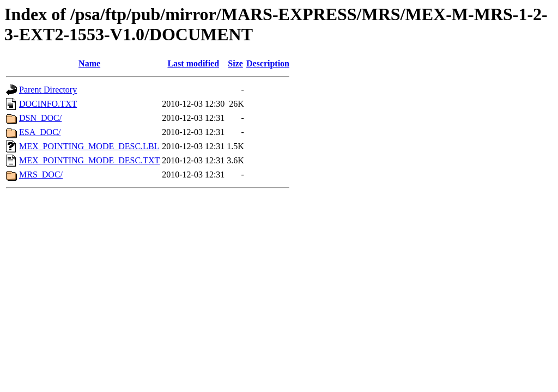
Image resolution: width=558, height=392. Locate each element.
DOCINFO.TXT (48, 104)
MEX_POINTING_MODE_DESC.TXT (89, 160)
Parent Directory (48, 90)
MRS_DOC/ (41, 174)
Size (235, 63)
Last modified (193, 63)
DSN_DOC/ (40, 118)
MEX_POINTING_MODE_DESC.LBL (89, 146)
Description (268, 63)
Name (89, 63)
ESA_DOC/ (40, 132)
